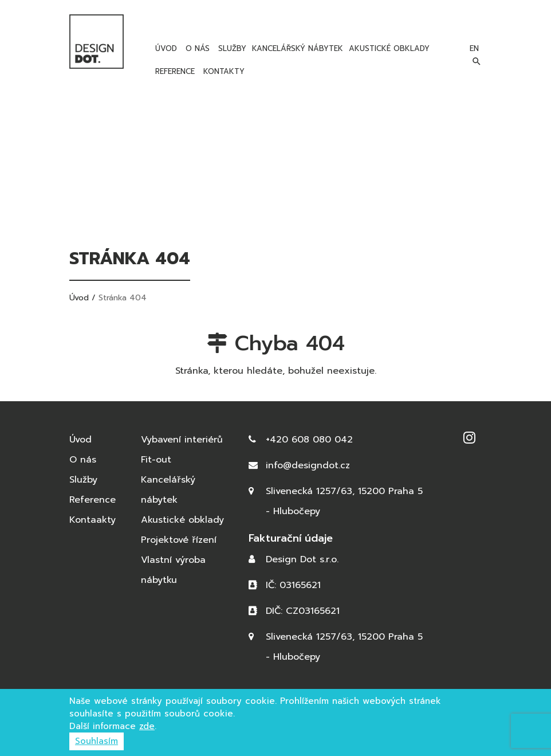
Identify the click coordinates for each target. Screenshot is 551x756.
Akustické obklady (389, 48)
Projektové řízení (179, 540)
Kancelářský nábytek (298, 48)
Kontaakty (93, 520)
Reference (174, 71)
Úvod (165, 48)
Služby (231, 48)
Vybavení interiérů (182, 440)
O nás (196, 48)
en (474, 48)
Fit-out (156, 460)
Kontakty (223, 71)
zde (147, 726)
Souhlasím (97, 741)
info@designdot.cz (308, 465)
